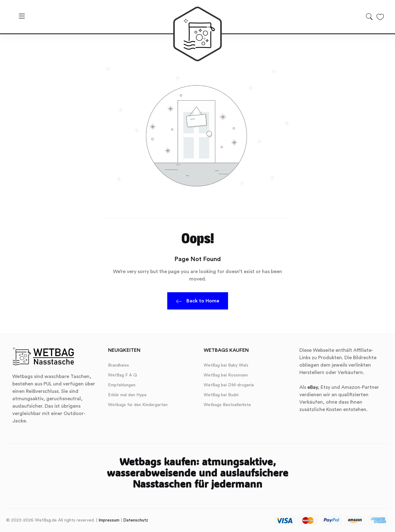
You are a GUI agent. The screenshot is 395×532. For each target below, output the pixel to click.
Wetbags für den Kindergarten (138, 405)
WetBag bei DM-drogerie (229, 385)
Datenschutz (136, 520)
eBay (312, 387)
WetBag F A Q (123, 375)
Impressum (109, 520)
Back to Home (198, 302)
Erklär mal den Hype (127, 395)
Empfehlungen (122, 385)
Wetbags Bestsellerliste (227, 405)
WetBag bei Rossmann (226, 375)
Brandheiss (118, 365)
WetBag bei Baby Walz (226, 365)
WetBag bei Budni (221, 395)
